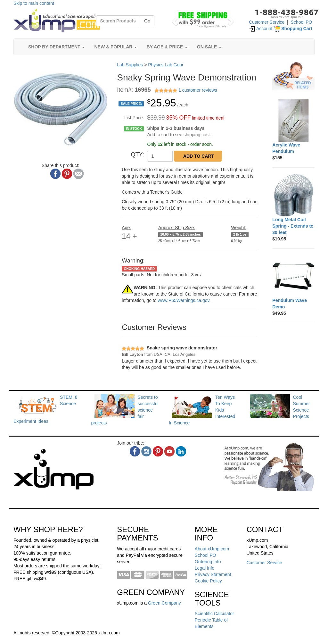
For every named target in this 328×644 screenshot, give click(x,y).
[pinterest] (158, 451)
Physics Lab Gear (166, 65)
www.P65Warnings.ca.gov (183, 300)
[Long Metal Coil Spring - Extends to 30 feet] (293, 195)
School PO (302, 22)
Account (261, 29)
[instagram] (146, 451)
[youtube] (169, 451)
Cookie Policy (208, 581)
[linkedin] (181, 451)
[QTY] (160, 156)
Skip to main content (34, 3)
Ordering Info (208, 562)
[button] (174, 19)
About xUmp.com (212, 549)
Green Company (164, 603)
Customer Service (267, 22)
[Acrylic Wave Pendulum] (293, 121)
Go (147, 21)
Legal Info (205, 568)
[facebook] (135, 451)
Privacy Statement (213, 574)
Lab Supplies (130, 65)
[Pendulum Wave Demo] (293, 276)
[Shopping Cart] (293, 29)
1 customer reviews (198, 90)
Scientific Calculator (214, 614)
